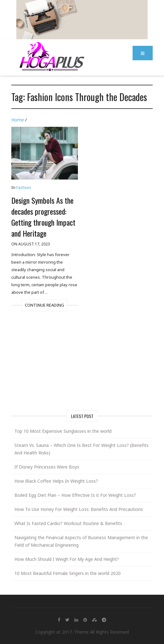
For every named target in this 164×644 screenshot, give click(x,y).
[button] (143, 53)
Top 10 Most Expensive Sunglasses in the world (63, 431)
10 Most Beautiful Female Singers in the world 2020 (68, 573)
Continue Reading (44, 305)
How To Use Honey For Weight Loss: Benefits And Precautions (79, 509)
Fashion (24, 187)
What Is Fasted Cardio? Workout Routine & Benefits (68, 523)
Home (18, 120)
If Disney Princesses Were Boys (47, 467)
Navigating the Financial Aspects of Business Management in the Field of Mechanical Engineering (81, 541)
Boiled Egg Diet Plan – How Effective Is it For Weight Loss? (75, 495)
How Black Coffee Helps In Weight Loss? (56, 481)
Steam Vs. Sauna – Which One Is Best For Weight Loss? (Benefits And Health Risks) (82, 449)
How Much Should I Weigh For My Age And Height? (67, 559)
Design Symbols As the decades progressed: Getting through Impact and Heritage (43, 217)
